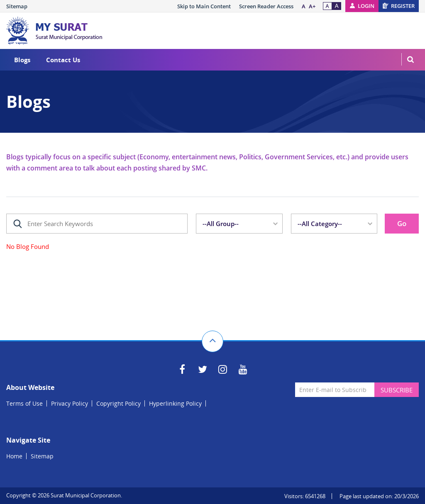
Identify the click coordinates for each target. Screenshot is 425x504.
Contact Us (63, 60)
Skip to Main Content (204, 6)
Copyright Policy (118, 403)
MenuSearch (410, 59)
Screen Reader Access (266, 6)
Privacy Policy (70, 403)
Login (366, 6)
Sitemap (17, 6)
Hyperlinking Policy (175, 403)
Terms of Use (24, 403)
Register (403, 6)
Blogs (22, 60)
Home (14, 456)
